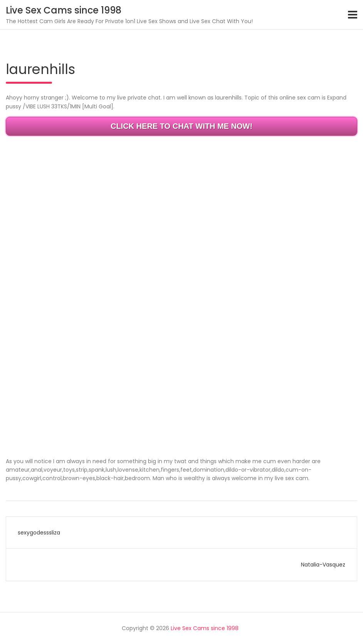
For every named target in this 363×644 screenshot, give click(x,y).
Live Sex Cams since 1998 (64, 10)
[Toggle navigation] (353, 15)
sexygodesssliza (39, 533)
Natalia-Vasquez (323, 565)
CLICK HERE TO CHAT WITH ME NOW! (181, 126)
